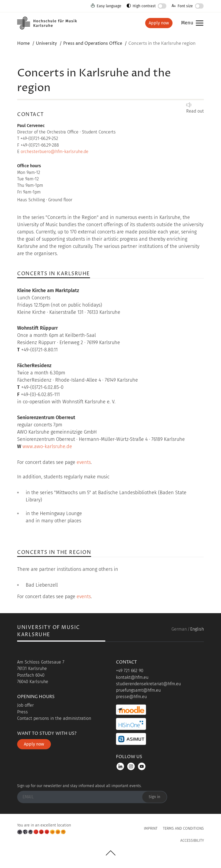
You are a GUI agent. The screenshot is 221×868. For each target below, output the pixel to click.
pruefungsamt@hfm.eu (138, 690)
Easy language (109, 6)
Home (23, 43)
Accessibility (192, 841)
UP (111, 853)
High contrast (144, 6)
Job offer (25, 705)
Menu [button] (187, 23)
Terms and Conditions (183, 828)
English (197, 629)
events (84, 462)
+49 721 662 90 (130, 671)
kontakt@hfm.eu (132, 677)
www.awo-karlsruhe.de (47, 446)
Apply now (159, 23)
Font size (185, 6)
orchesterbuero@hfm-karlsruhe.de (55, 152)
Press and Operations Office (93, 43)
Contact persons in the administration (54, 718)
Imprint (151, 828)
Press (23, 712)
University (46, 43)
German (179, 629)
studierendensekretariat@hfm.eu (148, 684)
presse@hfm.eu (131, 697)
